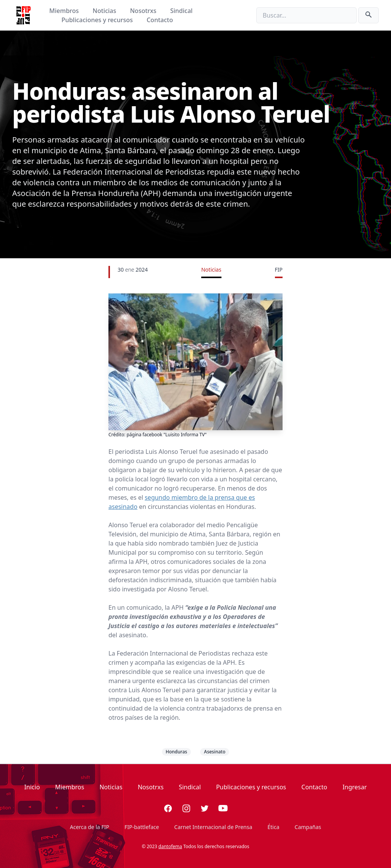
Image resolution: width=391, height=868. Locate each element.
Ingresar (355, 787)
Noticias (105, 11)
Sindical (182, 11)
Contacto (160, 20)
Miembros (65, 11)
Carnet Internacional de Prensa (213, 827)
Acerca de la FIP (90, 827)
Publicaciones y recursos (98, 20)
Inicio (32, 787)
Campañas (308, 827)
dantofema (170, 846)
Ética (274, 827)
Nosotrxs (144, 11)
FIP (279, 270)
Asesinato (215, 752)
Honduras (176, 752)
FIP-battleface (142, 827)
